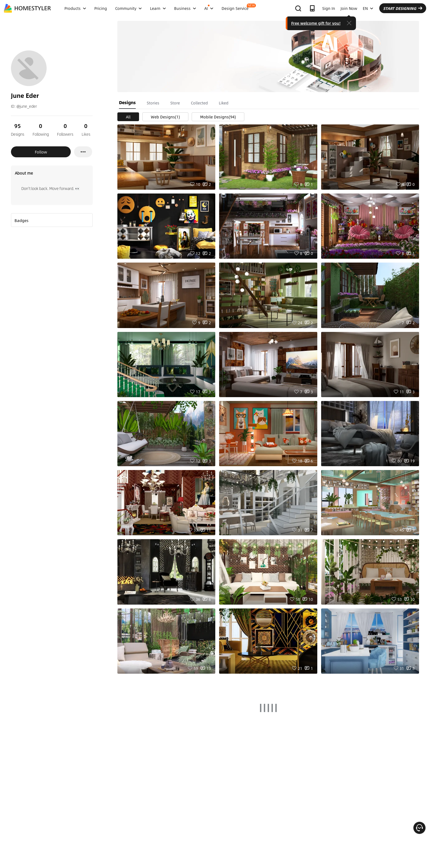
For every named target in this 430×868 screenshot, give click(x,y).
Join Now (349, 8)
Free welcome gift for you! (316, 23)
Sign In (329, 8)
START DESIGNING (403, 8)
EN (368, 8)
